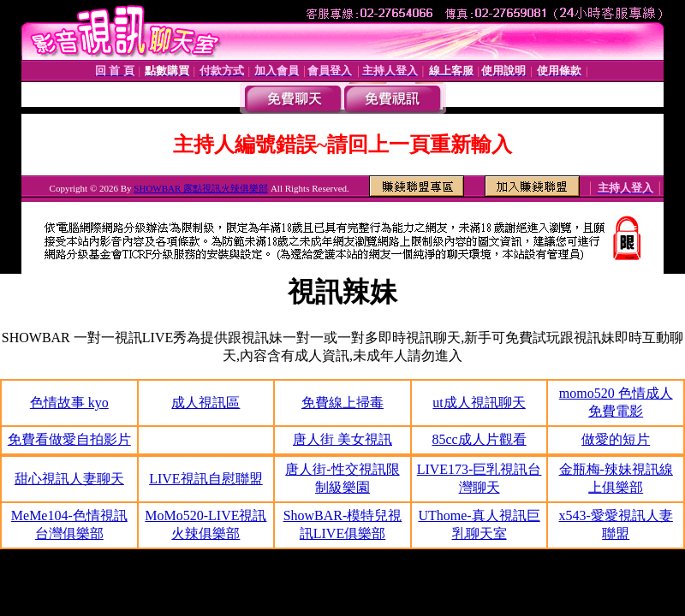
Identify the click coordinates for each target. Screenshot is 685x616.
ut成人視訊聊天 (479, 403)
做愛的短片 (616, 439)
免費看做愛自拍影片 (69, 439)
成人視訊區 (205, 403)
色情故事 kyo (69, 403)
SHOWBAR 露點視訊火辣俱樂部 (201, 188)
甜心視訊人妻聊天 (69, 479)
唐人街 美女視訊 (342, 439)
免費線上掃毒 (342, 403)
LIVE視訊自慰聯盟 (205, 479)
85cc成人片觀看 (479, 439)
